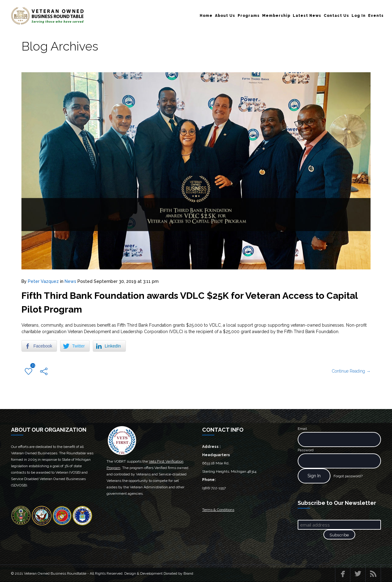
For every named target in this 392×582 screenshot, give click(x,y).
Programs (249, 16)
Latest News (307, 16)
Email (302, 429)
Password (306, 450)
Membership (276, 16)
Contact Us (336, 16)
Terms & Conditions (218, 510)
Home (206, 16)
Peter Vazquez (43, 281)
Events (376, 16)
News (70, 281)
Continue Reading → (351, 371)
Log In (359, 16)
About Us (225, 16)
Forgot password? (348, 476)
